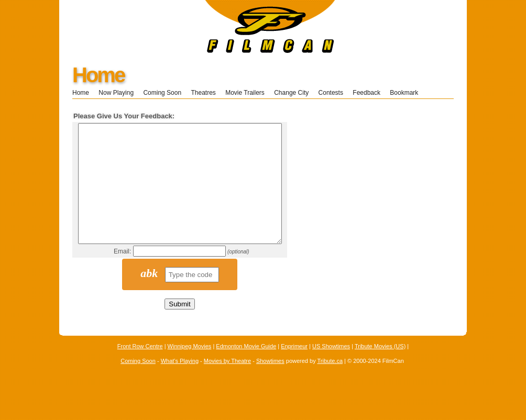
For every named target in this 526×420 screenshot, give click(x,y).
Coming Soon (162, 93)
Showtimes (270, 384)
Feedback (366, 93)
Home (98, 75)
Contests (331, 93)
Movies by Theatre (227, 384)
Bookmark (407, 93)
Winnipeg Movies (190, 370)
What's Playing (180, 384)
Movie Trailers (245, 93)
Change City (291, 93)
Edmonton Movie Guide (246, 370)
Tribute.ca (330, 384)
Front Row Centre (140, 370)
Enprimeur (294, 370)
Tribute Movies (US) (380, 370)
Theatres (203, 93)
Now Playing (116, 93)
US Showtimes (331, 370)
